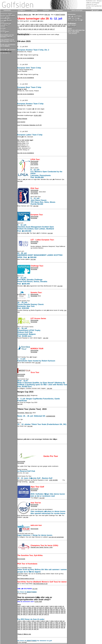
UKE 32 (41, 611)
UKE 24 (36, 29)
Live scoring (34, 164)
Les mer (20, 181)
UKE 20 (20, 610)
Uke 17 (52, 608)
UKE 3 (28, 24)
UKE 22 (25, 29)
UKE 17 (49, 26)
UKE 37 (20, 613)
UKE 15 (38, 26)
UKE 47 (25, 614)
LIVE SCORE (53, 480)
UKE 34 (52, 611)
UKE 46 (20, 614)
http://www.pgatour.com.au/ (26, 578)
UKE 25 (41, 29)
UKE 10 (61, 24)
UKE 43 (52, 613)
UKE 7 (47, 24)
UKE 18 (54, 26)
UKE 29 (25, 611)
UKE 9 (56, 24)
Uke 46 (63, 627)
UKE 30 (31, 611)
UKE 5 (37, 24)
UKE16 (47, 608)
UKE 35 (58, 611)
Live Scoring (21, 122)
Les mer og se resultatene (26, 58)
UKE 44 (58, 613)
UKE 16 (43, 26)
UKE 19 (60, 26)
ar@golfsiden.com (6, 51)
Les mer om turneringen (56, 537)
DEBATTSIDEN (60, 15)
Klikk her (47, 15)
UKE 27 (52, 29)
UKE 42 (47, 613)
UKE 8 (51, 24)
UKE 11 (20, 608)
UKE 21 (20, 29)
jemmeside (35, 294)
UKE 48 (25, 629)
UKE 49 (36, 614)
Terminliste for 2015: (24, 395)
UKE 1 (19, 606)
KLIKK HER (38, 115)
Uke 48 (30, 614)
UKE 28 (20, 611)
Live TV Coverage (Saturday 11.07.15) (29, 125)
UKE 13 (27, 26)
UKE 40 (36, 613)
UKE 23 (31, 29)
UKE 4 (33, 24)
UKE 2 (23, 24)
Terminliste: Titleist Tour (25, 413)
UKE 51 (46, 614)
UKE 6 (42, 24)
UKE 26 (47, 29)
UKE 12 (22, 26)
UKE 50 (41, 614)
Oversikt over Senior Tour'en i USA (42, 547)
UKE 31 (36, 611)
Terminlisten (34, 163)
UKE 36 (63, 611)
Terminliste (34, 218)
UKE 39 (31, 613)
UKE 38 (25, 613)
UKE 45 (63, 613)
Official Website (22, 119)
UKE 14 (33, 26)
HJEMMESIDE (51, 416)
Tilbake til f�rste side (24, 15)
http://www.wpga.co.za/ (40, 584)
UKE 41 (41, 613)
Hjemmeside (34, 161)
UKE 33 (47, 611)
